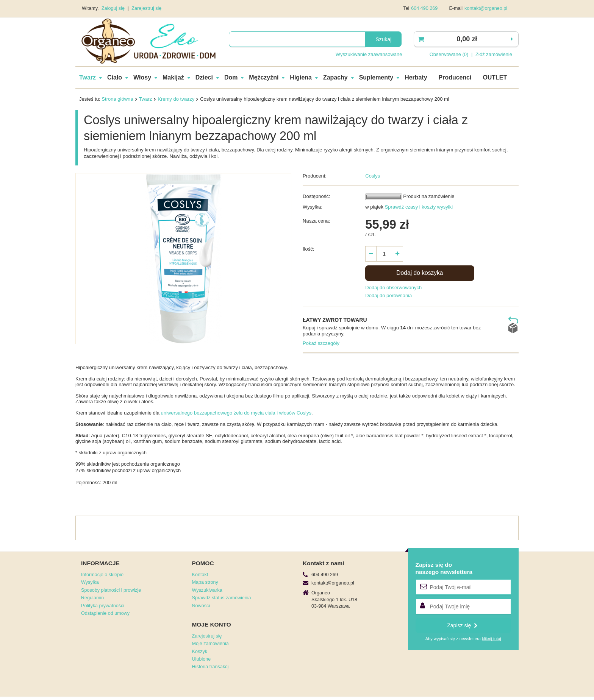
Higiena (301, 77)
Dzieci (204, 77)
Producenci (455, 77)
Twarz (88, 77)
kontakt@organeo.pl (486, 8)
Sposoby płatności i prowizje (111, 590)
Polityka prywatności (103, 606)
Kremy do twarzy (176, 99)
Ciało (115, 77)
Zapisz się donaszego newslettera (444, 568)
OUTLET (495, 77)
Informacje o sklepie (102, 575)
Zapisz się (462, 625)
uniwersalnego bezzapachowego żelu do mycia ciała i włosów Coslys (236, 413)
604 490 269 (424, 8)
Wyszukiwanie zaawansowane (369, 54)
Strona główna (117, 99)
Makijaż (173, 77)
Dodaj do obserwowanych (393, 288)
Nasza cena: (316, 221)
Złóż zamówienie (494, 54)
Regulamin (92, 598)
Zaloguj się (114, 8)
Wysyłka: (313, 207)
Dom (231, 77)
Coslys (373, 176)
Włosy (142, 77)
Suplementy (376, 77)
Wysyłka (90, 582)
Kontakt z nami (323, 563)
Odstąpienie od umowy (105, 613)
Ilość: (308, 249)
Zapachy (335, 77)
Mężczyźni (264, 77)
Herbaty (416, 77)
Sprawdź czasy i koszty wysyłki (418, 207)
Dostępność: (316, 196)
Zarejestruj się (146, 8)
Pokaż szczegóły (321, 343)
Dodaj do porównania (388, 295)
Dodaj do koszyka (420, 273)
